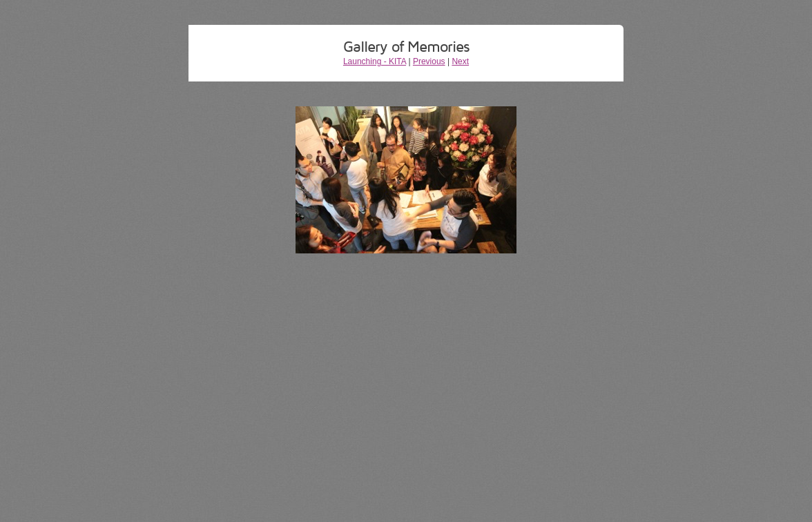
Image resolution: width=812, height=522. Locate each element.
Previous (429, 61)
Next (460, 61)
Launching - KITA (375, 61)
